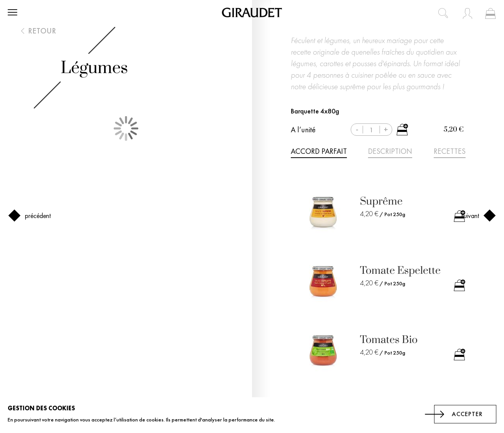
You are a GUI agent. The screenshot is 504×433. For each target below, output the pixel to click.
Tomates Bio (389, 340)
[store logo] (252, 12)
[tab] (319, 153)
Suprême (381, 201)
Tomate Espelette (400, 271)
